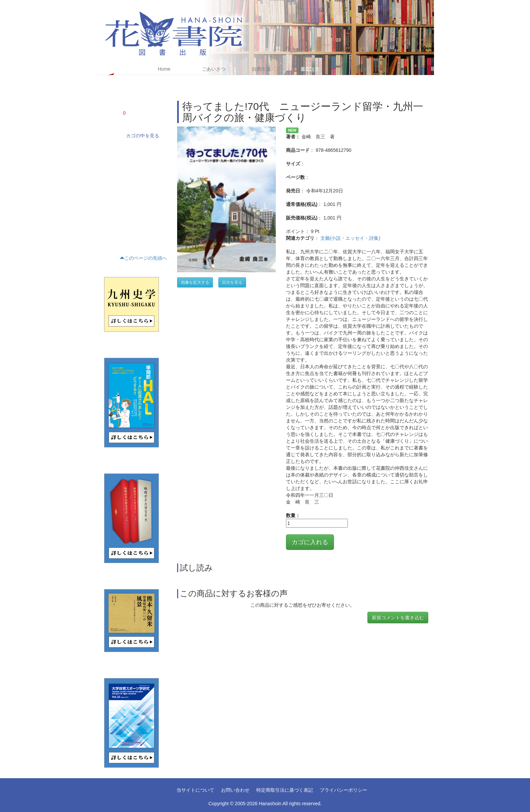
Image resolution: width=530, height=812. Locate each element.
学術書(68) (112, 149)
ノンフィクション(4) (122, 161)
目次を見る (232, 282)
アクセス (358, 69)
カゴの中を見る (143, 136)
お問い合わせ (235, 790)
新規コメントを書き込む (398, 618)
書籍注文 (310, 69)
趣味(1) (109, 230)
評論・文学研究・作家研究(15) (131, 184)
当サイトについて (195, 790)
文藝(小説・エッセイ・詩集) (350, 238)
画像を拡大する (195, 282)
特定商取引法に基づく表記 (285, 790)
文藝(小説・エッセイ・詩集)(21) (132, 172)
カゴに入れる (310, 542)
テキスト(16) (114, 207)
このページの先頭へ (143, 258)
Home (164, 69)
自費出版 (261, 69)
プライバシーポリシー (343, 790)
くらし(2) (111, 218)
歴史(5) (109, 195)
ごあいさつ (214, 69)
